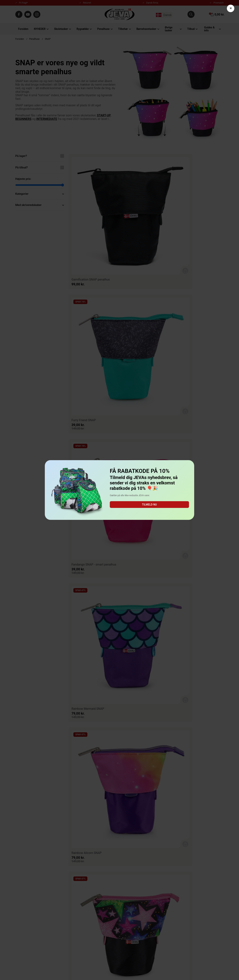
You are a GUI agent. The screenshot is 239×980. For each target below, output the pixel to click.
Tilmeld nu (149, 505)
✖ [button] (231, 8)
